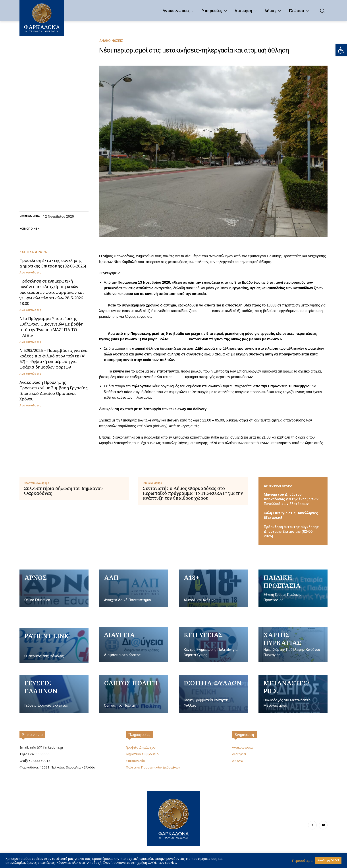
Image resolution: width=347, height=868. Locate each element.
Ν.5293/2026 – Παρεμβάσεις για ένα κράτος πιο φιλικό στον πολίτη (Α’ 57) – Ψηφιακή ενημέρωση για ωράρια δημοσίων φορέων (54, 359)
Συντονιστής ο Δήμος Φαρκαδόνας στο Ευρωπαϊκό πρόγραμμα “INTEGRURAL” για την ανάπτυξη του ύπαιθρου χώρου (193, 493)
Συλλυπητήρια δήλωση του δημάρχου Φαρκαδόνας (63, 491)
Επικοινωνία (32, 735)
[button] (341, 50)
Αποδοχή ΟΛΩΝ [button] (328, 860)
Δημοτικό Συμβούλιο (142, 754)
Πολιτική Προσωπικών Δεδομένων (153, 767)
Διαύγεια (239, 754)
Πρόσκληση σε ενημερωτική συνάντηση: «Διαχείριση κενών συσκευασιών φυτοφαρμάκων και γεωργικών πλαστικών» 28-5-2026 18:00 (52, 292)
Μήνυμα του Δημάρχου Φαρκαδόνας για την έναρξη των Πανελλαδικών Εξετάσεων (291, 499)
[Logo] (173, 818)
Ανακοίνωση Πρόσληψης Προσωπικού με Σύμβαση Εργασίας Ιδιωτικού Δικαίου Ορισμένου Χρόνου (54, 391)
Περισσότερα (302, 860)
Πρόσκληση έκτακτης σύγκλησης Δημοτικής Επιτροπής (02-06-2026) (53, 263)
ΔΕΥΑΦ (238, 761)
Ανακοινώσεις (111, 41)
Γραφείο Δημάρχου (141, 747)
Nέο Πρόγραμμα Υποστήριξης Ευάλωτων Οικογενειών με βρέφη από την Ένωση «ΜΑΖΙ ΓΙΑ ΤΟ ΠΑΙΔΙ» (51, 327)
